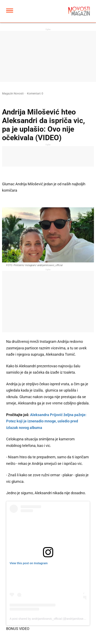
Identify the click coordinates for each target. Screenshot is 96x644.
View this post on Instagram (29, 563)
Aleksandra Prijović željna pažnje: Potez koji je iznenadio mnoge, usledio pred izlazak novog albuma (46, 421)
